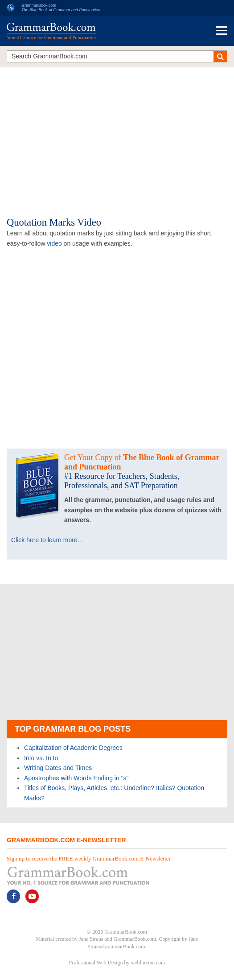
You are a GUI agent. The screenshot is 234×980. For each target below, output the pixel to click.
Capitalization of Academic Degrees (73, 748)
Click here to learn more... (47, 540)
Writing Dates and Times (58, 768)
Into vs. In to (41, 758)
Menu (222, 31)
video (54, 243)
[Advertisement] (117, 136)
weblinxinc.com (148, 963)
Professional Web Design (96, 963)
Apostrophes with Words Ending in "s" (76, 778)
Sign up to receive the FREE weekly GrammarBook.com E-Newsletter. (89, 859)
